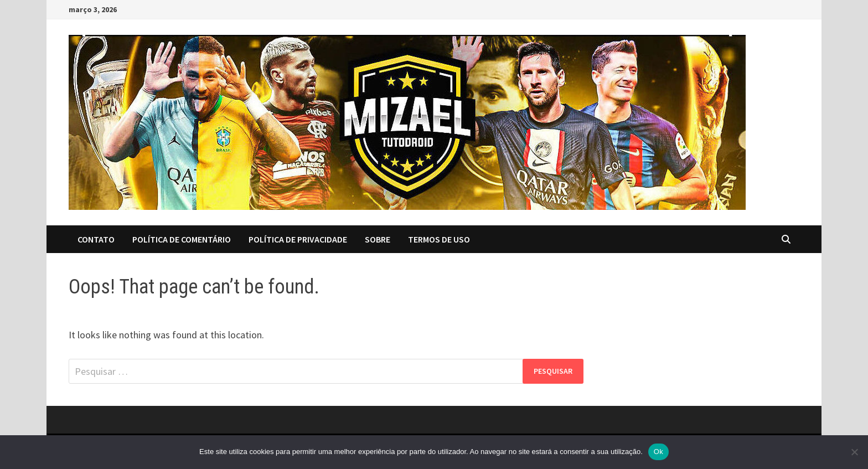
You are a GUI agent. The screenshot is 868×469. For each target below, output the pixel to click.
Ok (658, 452)
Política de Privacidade (298, 239)
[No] (854, 452)
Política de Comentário (182, 239)
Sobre (378, 239)
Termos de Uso (439, 239)
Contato (96, 239)
